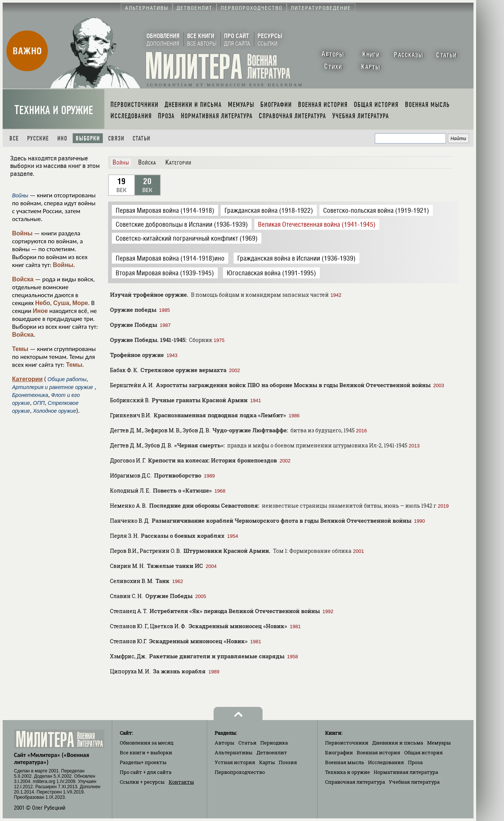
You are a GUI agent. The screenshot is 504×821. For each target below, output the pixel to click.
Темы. (75, 365)
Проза (415, 762)
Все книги (146, 752)
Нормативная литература (406, 772)
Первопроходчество (240, 772)
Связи (116, 138)
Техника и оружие (54, 110)
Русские (38, 138)
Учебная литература (414, 782)
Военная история (378, 752)
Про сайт (146, 772)
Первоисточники (347, 743)
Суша (61, 303)
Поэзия (288, 762)
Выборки (88, 138)
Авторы (225, 743)
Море (80, 303)
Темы (20, 349)
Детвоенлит (272, 752)
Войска (23, 279)
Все (14, 138)
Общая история (423, 752)
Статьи (141, 138)
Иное (40, 311)
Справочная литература (355, 782)
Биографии (339, 752)
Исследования (386, 762)
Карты (267, 762)
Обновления (147, 743)
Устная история (235, 762)
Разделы (143, 762)
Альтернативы (234, 752)
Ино (62, 138)
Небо (43, 303)
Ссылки (142, 782)
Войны (22, 233)
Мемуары (439, 743)
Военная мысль (345, 762)
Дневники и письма (398, 743)
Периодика (274, 743)
